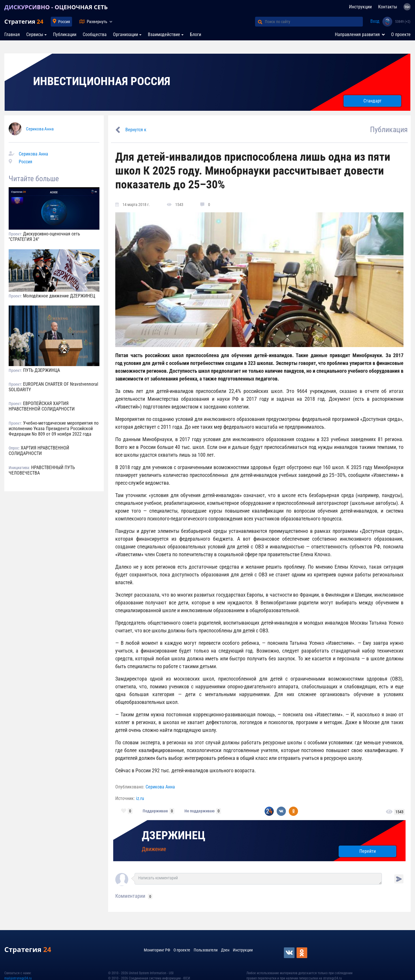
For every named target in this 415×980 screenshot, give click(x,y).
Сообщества (95, 34)
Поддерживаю (155, 811)
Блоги (196, 34)
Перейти (368, 851)
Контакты (388, 7)
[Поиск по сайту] (314, 22)
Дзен (225, 950)
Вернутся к (136, 130)
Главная (12, 34)
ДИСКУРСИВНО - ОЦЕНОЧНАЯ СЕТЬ (56, 7)
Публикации (65, 34)
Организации (126, 34)
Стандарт (372, 101)
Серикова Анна (40, 129)
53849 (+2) (403, 22)
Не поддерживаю (200, 811)
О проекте (401, 34)
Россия (64, 22)
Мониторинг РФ (157, 950)
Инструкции (360, 7)
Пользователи (206, 950)
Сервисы (35, 34)
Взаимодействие (164, 34)
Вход (375, 21)
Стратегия (24, 21)
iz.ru (140, 798)
